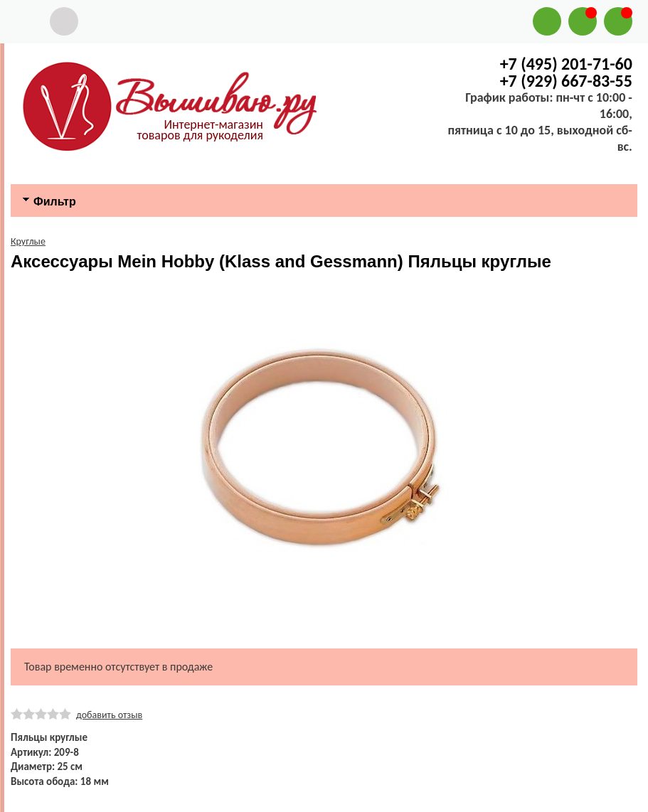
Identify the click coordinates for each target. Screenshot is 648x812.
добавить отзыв (109, 715)
